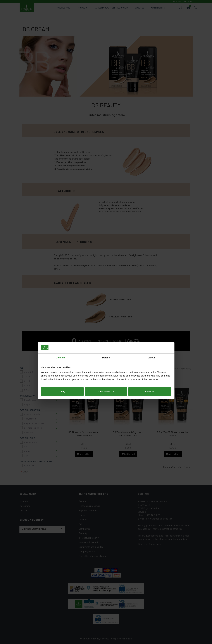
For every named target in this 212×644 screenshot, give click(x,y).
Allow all (150, 343)
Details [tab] (106, 309)
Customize (106, 343)
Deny (62, 343)
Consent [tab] (60, 309)
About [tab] (152, 309)
